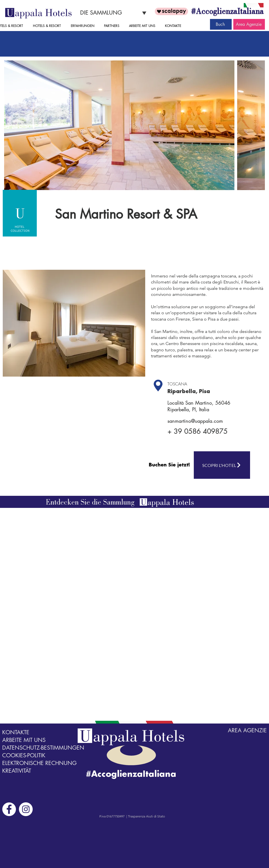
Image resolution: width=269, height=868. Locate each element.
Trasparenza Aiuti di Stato (146, 816)
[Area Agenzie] (249, 24)
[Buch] (221, 24)
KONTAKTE (16, 732)
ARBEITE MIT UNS (24, 740)
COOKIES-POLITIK (24, 755)
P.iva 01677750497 (112, 816)
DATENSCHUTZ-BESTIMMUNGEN (43, 748)
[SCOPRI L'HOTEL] (222, 465)
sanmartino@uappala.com (195, 421)
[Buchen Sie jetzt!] (170, 465)
